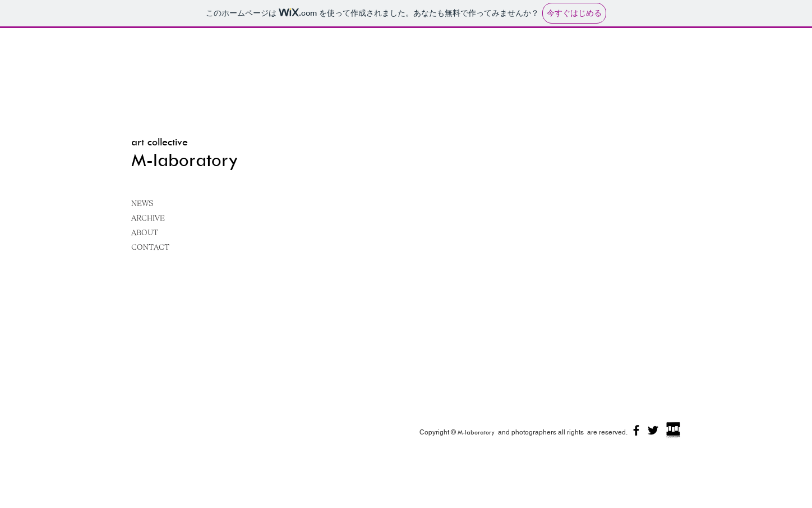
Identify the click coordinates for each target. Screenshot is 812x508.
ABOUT (145, 233)
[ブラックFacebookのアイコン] (636, 430)
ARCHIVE (148, 218)
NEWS (142, 203)
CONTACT (150, 247)
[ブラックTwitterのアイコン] (653, 430)
